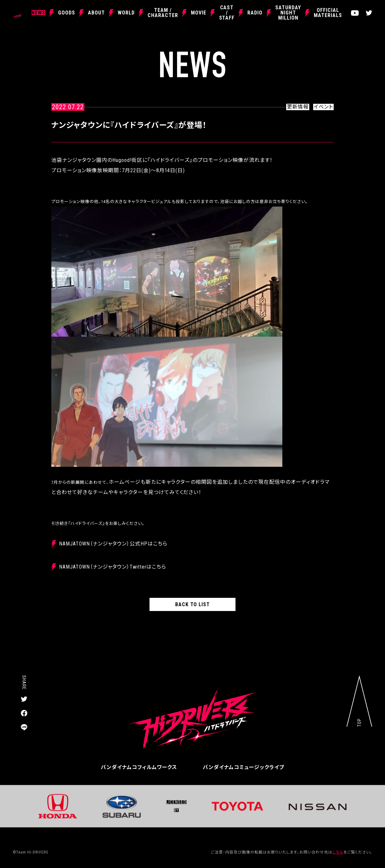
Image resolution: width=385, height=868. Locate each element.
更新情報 (298, 107)
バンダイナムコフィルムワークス (139, 767)
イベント (323, 107)
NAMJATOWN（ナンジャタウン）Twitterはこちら (113, 567)
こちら (338, 852)
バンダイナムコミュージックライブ (244, 767)
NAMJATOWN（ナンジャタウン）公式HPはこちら (113, 544)
